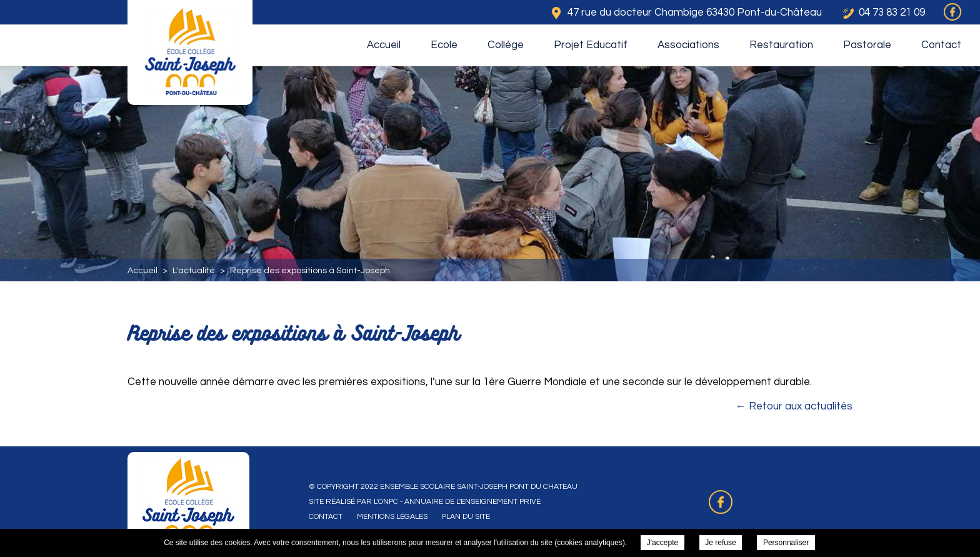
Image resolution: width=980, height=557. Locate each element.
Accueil (384, 45)
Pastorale (867, 45)
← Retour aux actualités (794, 406)
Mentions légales (392, 517)
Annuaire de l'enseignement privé (472, 502)
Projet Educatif (591, 45)
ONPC (388, 502)
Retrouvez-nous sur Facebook (721, 502)
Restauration (781, 45)
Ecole (444, 45)
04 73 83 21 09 (892, 13)
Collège (506, 45)
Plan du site (466, 517)
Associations (688, 45)
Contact (941, 45)
